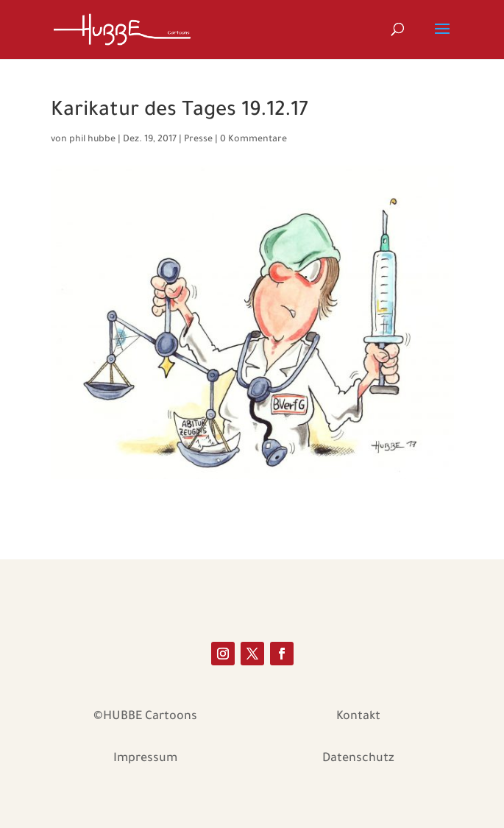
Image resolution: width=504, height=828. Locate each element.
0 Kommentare (253, 140)
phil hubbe (92, 140)
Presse (198, 140)
